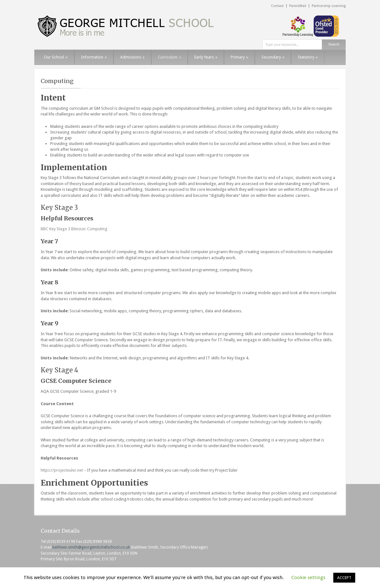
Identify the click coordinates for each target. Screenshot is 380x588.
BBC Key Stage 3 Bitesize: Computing (74, 229)
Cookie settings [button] (308, 578)
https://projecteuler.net (62, 470)
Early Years (206, 57)
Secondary (273, 57)
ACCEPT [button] (344, 578)
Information (94, 57)
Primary (239, 57)
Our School (56, 57)
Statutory (308, 57)
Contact (277, 6)
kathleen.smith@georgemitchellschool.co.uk (91, 547)
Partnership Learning (329, 6)
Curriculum (170, 57)
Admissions (132, 57)
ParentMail (298, 6)
